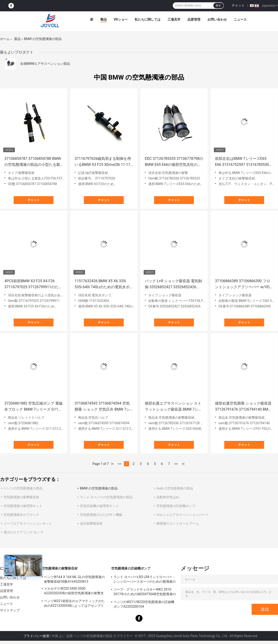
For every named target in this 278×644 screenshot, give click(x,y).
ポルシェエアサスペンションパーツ (182, 515)
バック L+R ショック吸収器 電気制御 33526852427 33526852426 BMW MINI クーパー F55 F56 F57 (173, 284)
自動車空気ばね (168, 497)
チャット (238, 5)
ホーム (5, 39)
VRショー (121, 19)
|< (112, 464)
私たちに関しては (148, 19)
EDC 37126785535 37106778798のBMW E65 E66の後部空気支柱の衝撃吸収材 (174, 162)
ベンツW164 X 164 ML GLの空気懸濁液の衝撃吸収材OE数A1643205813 (74, 579)
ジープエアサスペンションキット (28, 523)
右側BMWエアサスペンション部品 (45, 64)
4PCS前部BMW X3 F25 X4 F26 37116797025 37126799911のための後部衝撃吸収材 (33, 284)
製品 (104, 19)
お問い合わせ (217, 19)
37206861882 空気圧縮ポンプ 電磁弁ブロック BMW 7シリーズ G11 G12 (33, 407)
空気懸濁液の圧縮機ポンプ (176, 506)
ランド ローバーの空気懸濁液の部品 (106, 497)
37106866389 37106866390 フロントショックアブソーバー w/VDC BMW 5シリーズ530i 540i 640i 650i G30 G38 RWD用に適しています (244, 284)
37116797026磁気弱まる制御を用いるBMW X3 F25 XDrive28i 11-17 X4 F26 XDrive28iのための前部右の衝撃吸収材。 (104, 162)
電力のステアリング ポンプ (23, 532)
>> (176, 464)
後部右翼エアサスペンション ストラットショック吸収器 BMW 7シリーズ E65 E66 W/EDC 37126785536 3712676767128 (174, 407)
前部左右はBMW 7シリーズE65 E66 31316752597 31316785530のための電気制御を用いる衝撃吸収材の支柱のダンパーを (244, 162)
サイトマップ (10, 610)
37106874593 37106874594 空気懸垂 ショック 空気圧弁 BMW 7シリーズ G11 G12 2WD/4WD (102, 407)
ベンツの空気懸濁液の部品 (23, 488)
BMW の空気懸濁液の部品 (99, 488)
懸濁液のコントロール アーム (178, 523)
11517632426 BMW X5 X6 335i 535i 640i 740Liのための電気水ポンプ (102, 284)
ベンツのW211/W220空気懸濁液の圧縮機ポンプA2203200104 (144, 604)
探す (218, 6)
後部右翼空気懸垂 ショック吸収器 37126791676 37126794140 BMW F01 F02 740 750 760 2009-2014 (243, 407)
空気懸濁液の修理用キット (23, 506)
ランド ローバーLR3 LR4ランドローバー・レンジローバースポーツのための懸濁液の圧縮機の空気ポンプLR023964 (145, 580)
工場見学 (174, 19)
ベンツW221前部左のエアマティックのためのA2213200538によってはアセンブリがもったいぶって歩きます (74, 604)
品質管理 (194, 19)
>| (183, 464)
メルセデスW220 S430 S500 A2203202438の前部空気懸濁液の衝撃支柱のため (74, 591)
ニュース (240, 19)
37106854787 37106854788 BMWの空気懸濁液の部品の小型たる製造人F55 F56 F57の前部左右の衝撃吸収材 (33, 162)
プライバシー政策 (36, 636)
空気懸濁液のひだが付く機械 (101, 515)
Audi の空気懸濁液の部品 (175, 488)
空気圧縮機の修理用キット (99, 506)
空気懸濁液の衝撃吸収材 (21, 497)
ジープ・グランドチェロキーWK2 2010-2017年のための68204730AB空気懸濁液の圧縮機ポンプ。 (145, 592)
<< (120, 464)
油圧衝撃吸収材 (91, 523)
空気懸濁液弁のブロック (21, 515)
